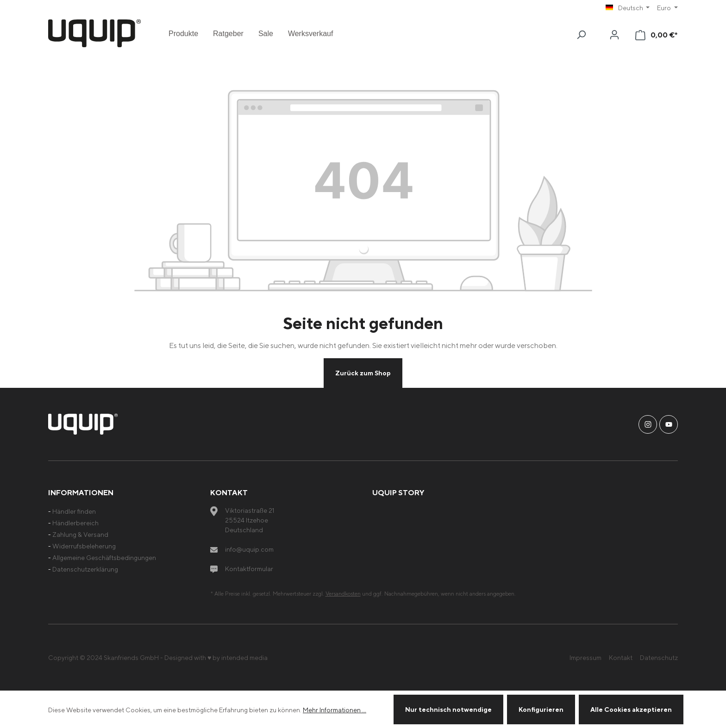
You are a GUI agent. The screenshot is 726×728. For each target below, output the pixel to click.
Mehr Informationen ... (335, 710)
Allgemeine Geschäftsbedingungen (104, 557)
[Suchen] (581, 35)
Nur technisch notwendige (448, 709)
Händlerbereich (75, 523)
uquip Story (398, 492)
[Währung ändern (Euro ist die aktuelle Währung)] (667, 8)
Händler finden (74, 511)
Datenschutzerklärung (85, 569)
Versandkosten (343, 594)
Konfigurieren (541, 709)
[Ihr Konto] (614, 35)
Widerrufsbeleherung (84, 546)
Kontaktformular (249, 569)
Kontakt (621, 657)
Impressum (585, 657)
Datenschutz (659, 657)
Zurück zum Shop (363, 373)
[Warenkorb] (656, 35)
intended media (244, 657)
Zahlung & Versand (80, 534)
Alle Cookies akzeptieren (631, 709)
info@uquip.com (249, 549)
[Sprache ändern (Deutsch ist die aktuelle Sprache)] (628, 8)
